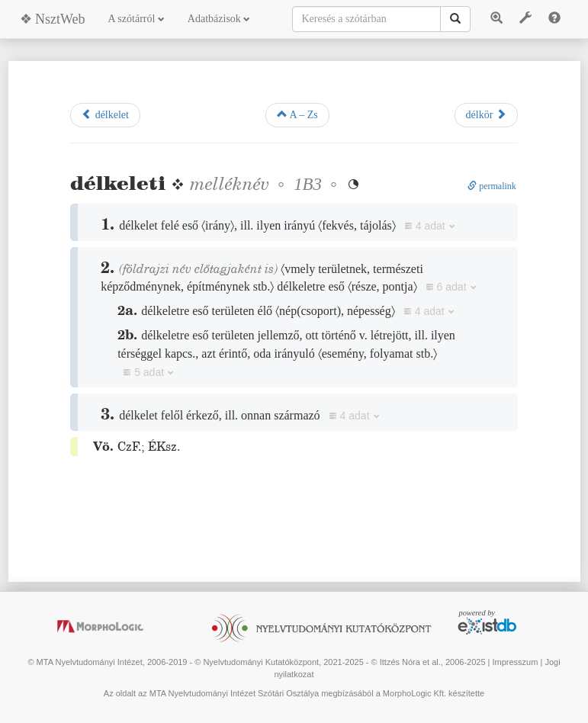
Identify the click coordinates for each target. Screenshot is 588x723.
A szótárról (137, 19)
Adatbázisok (219, 19)
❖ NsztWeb (53, 19)
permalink (492, 186)
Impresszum (516, 662)
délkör (486, 114)
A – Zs (297, 114)
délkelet (105, 114)
